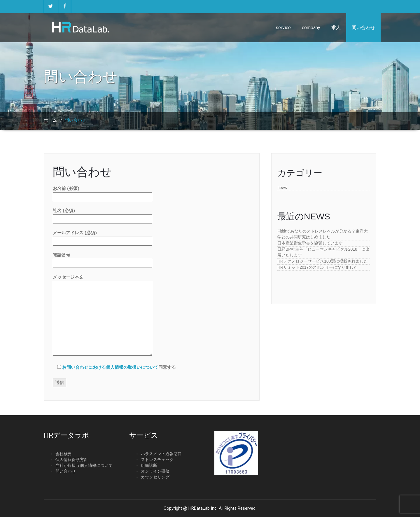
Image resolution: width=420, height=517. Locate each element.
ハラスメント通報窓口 (161, 454)
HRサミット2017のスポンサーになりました (317, 267)
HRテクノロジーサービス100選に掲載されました (323, 261)
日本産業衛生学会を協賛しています (310, 243)
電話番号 (103, 259)
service (283, 28)
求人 (336, 28)
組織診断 (149, 465)
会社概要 (64, 454)
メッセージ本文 (103, 316)
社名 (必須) (103, 215)
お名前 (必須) (103, 193)
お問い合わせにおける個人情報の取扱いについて (110, 367)
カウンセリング (155, 477)
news (282, 188)
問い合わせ (363, 28)
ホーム (50, 120)
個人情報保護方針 (72, 460)
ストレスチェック (157, 460)
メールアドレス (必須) (103, 237)
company (311, 28)
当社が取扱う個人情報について (84, 465)
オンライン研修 (155, 471)
